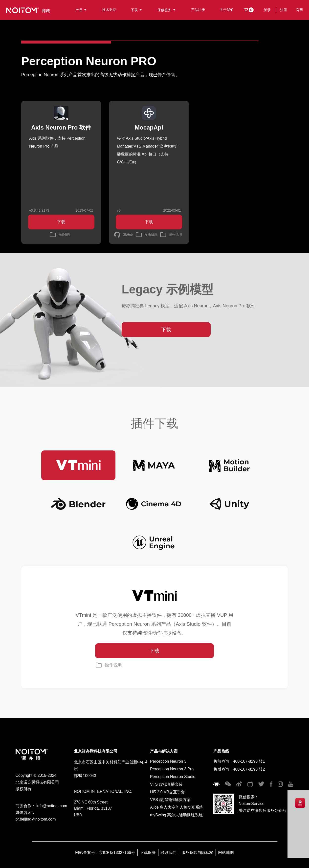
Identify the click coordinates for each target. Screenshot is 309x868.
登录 (267, 10)
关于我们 (227, 10)
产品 (81, 10)
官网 (299, 10)
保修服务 (167, 10)
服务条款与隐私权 (197, 853)
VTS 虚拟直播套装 (166, 784)
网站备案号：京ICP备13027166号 (105, 853)
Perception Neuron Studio (173, 777)
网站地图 (226, 853)
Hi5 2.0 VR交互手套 (167, 792)
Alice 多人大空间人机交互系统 (177, 807)
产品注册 (198, 10)
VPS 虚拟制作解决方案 (170, 800)
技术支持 (109, 10)
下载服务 (148, 853)
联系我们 (169, 853)
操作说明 (113, 665)
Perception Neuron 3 (168, 761)
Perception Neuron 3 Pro (172, 769)
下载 (137, 10)
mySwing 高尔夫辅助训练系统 (176, 815)
